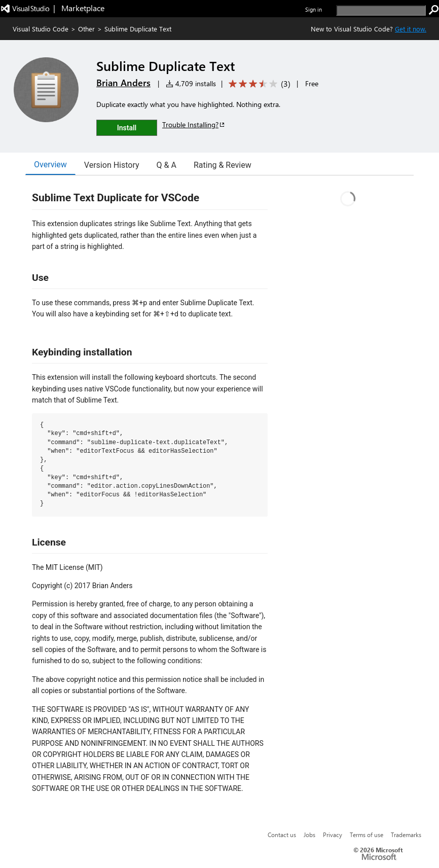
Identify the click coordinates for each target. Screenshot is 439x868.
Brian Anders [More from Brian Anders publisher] (123, 83)
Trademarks (406, 835)
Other (86, 29)
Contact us (282, 835)
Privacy (333, 835)
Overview (50, 165)
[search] (381, 10)
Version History (112, 165)
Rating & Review (223, 165)
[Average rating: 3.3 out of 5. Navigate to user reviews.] (258, 84)
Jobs (309, 835)
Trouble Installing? (194, 124)
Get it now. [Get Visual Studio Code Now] (411, 29)
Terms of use (367, 835)
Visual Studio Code (41, 29)
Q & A (167, 165)
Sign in (314, 9)
